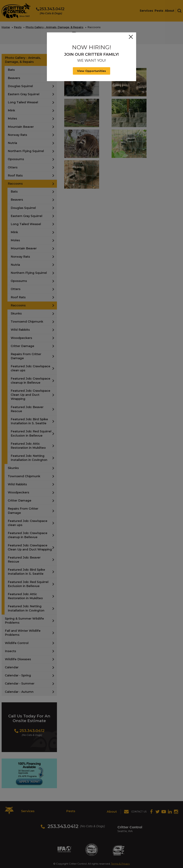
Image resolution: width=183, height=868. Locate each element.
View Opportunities (91, 71)
